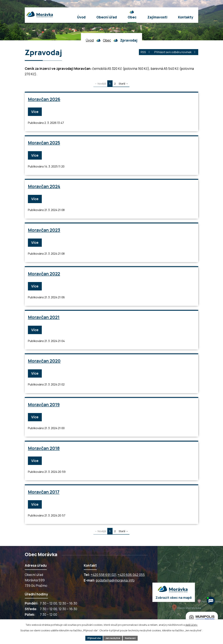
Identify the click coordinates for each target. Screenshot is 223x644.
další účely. (191, 624)
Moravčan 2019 (44, 409)
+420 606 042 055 (131, 581)
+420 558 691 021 (103, 581)
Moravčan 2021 (44, 321)
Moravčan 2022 (44, 276)
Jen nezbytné (113, 638)
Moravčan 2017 (44, 498)
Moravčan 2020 (44, 365)
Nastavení (133, 638)
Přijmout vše (91, 638)
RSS (135, 53)
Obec (107, 40)
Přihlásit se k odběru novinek (171, 53)
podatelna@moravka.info (115, 587)
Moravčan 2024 (44, 188)
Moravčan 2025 (44, 143)
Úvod (90, 40)
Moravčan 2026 (44, 99)
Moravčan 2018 (44, 453)
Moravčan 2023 (44, 232)
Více (36, 112)
